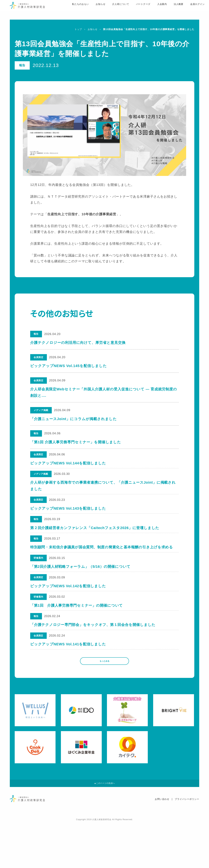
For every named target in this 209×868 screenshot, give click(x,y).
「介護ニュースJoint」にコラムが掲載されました (73, 419)
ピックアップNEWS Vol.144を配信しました (68, 465)
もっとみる (104, 701)
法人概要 (169, 10)
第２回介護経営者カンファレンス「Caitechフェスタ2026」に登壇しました (95, 542)
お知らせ (91, 10)
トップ (78, 29)
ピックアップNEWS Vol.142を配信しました (68, 611)
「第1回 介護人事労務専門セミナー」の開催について (77, 635)
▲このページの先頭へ (104, 827)
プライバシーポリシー (187, 844)
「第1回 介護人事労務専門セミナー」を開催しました (76, 442)
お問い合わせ (162, 844)
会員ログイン (188, 10)
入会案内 (153, 10)
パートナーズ (134, 10)
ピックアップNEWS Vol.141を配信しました (68, 681)
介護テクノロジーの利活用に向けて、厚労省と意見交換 (78, 343)
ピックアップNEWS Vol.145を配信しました (68, 366)
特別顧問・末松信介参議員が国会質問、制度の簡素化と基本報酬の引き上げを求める (102, 565)
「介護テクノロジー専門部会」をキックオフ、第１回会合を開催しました (93, 658)
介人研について (111, 10)
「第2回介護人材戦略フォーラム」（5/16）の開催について (81, 588)
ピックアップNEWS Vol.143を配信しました (68, 518)
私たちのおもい (70, 10)
